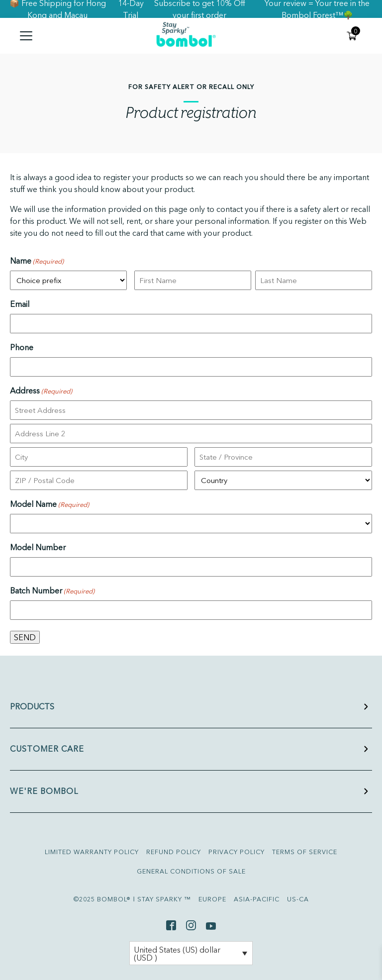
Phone (22, 347)
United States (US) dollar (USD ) (177, 954)
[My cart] (352, 36)
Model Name (49, 504)
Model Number (38, 547)
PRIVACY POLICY (237, 852)
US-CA (298, 899)
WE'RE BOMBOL (44, 791)
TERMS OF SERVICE (305, 852)
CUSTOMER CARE (47, 749)
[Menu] (54, 36)
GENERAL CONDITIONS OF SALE (191, 871)
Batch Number (52, 591)
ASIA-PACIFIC (257, 899)
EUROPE (212, 899)
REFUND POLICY (174, 852)
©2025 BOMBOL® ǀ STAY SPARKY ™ (132, 899)
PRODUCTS (32, 706)
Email (20, 304)
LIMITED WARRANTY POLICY (92, 852)
